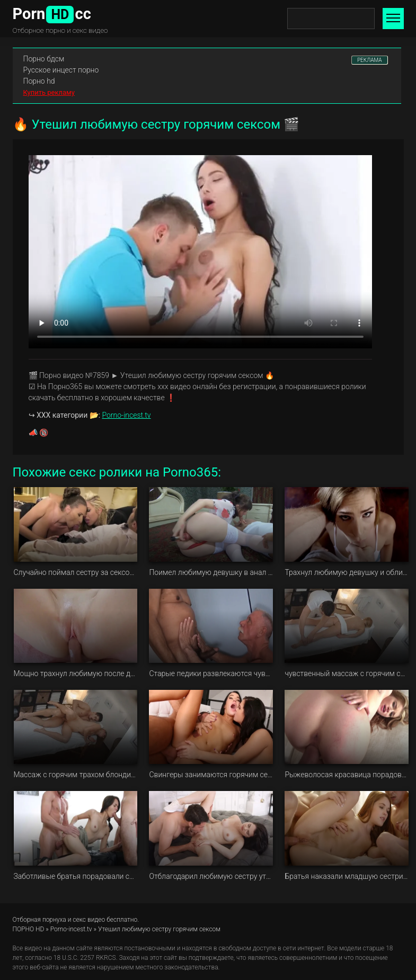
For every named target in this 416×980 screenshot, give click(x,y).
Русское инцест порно (61, 70)
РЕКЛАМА (370, 60)
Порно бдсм (44, 59)
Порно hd (39, 81)
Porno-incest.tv (127, 415)
